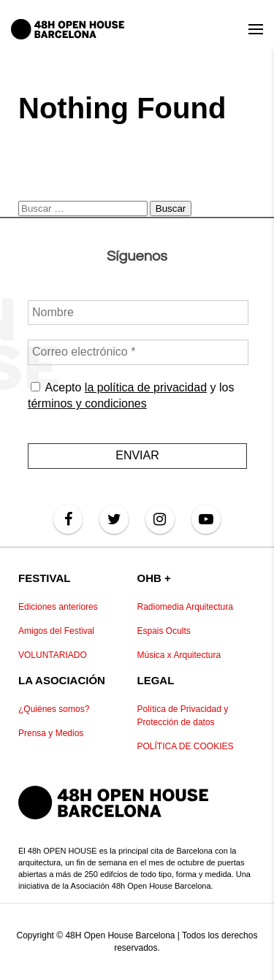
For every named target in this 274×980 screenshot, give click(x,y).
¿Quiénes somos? (54, 709)
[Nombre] (138, 313)
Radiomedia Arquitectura (185, 607)
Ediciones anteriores (58, 607)
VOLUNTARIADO (53, 655)
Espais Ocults (164, 631)
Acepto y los (131, 395)
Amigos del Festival (56, 631)
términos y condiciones (87, 403)
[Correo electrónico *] (138, 352)
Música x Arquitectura (179, 655)
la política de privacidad (145, 387)
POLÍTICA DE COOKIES (186, 746)
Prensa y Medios (51, 733)
